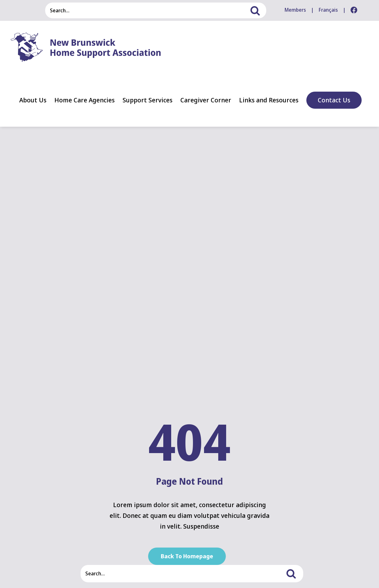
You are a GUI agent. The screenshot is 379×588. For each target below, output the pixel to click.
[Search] (258, 10)
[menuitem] (328, 10)
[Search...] (148, 10)
